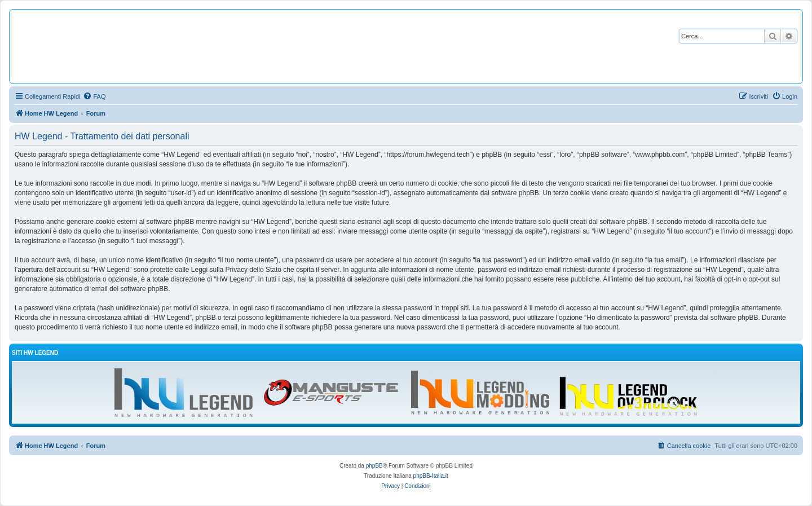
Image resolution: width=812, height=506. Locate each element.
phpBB (374, 466)
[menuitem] (94, 96)
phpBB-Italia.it (431, 476)
